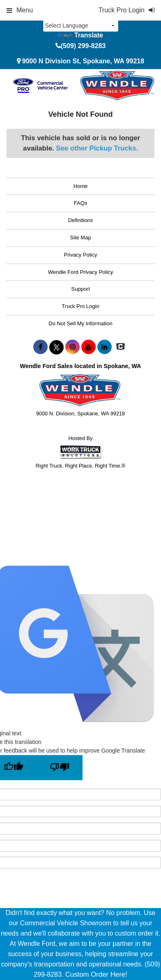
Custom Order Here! (96, 974)
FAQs (81, 203)
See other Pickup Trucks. (97, 148)
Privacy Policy (81, 255)
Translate (80, 35)
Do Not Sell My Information (80, 323)
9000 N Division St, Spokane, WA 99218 (83, 61)
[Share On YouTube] (89, 347)
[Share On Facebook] (40, 347)
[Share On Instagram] (72, 347)
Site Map (80, 237)
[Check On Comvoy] (121, 347)
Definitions (81, 220)
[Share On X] (56, 347)
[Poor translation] (60, 768)
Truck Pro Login (80, 306)
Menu (20, 10)
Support (80, 289)
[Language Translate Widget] (81, 26)
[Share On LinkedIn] (105, 347)
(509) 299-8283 (83, 46)
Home (81, 186)
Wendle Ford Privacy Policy (81, 272)
